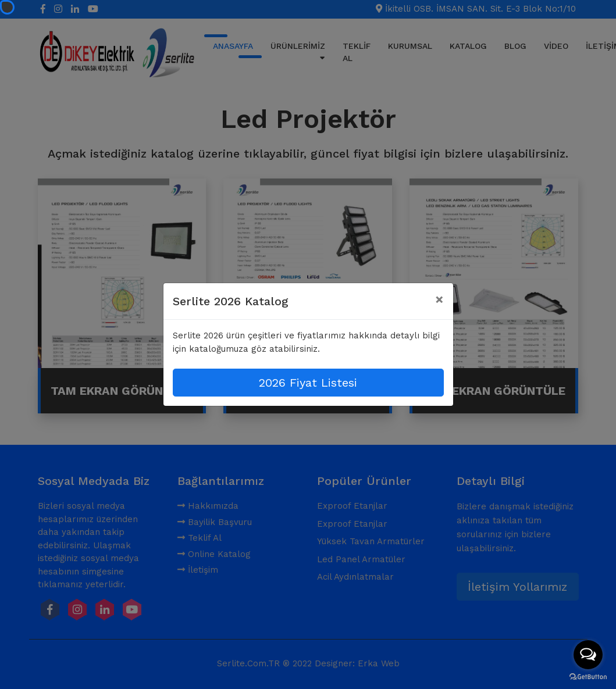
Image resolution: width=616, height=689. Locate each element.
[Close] (439, 299)
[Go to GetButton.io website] (588, 677)
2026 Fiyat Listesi (308, 383)
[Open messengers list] (588, 655)
